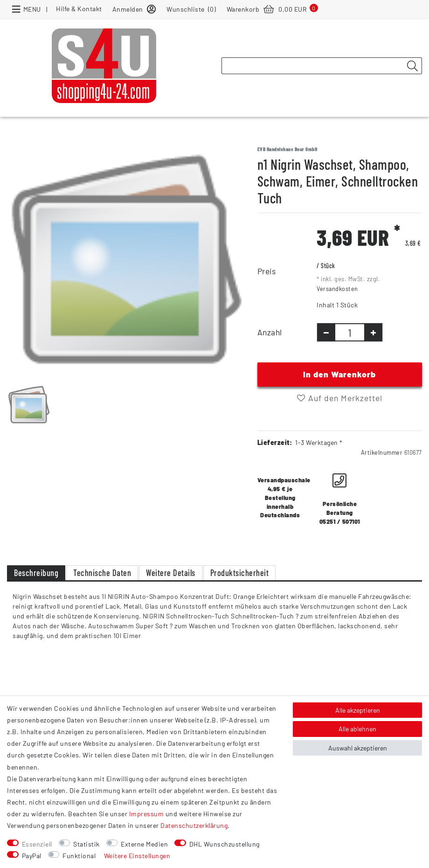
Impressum (147, 814)
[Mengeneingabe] (350, 332)
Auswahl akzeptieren (358, 748)
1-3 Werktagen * (319, 442)
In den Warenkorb (339, 374)
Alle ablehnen (357, 729)
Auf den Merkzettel (340, 398)
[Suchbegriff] (322, 66)
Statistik (86, 844)
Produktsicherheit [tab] (240, 573)
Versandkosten (337, 289)
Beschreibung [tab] (36, 573)
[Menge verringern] (326, 332)
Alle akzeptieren (358, 710)
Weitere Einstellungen (137, 856)
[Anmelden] (134, 9)
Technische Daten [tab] (102, 573)
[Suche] (412, 66)
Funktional (79, 856)
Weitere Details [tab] (171, 573)
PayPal (32, 856)
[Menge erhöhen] (373, 332)
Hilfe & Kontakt (79, 9)
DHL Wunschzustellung (225, 844)
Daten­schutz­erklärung (194, 825)
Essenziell (37, 844)
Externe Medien (144, 844)
